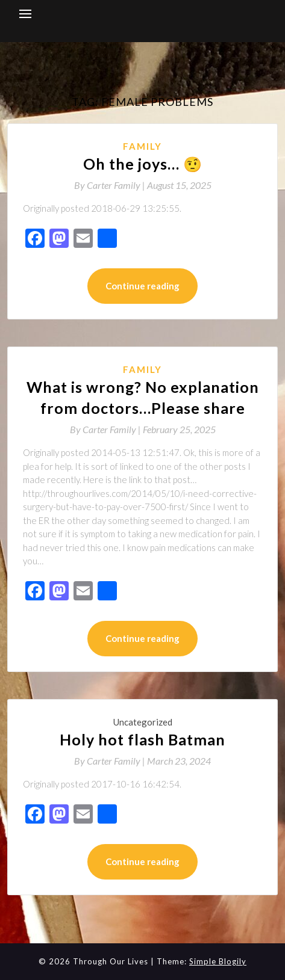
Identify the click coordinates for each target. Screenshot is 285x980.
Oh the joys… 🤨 (143, 164)
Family (142, 146)
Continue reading (142, 286)
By (111, 185)
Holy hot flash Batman (142, 739)
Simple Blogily (218, 961)
